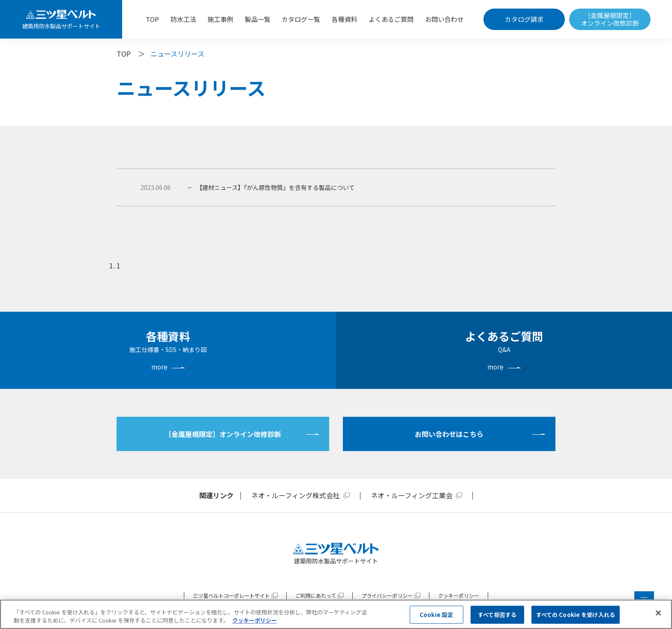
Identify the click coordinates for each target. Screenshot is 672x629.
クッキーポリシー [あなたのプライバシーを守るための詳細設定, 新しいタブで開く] (255, 620)
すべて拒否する (497, 615)
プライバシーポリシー (387, 595)
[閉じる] (658, 613)
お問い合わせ (444, 19)
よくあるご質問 (391, 19)
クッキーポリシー (459, 595)
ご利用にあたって (316, 595)
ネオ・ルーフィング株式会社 (295, 495)
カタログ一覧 (301, 19)
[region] (336, 614)
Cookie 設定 (436, 615)
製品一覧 (258, 19)
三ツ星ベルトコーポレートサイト (231, 595)
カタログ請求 (524, 19)
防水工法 (183, 19)
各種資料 (345, 19)
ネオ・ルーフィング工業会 (412, 495)
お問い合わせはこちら (449, 434)
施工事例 (220, 19)
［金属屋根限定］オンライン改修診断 (610, 19)
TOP (152, 19)
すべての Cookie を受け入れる (576, 615)
